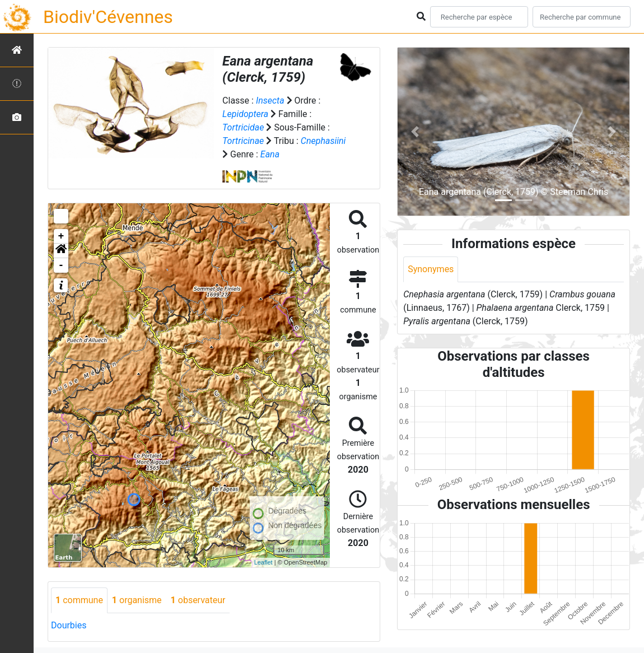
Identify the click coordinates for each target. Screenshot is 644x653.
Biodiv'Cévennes (108, 17)
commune (79, 600)
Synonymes (431, 269)
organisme (137, 600)
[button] (61, 251)
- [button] (61, 265)
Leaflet (263, 562)
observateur (198, 600)
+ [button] (61, 236)
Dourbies (69, 625)
